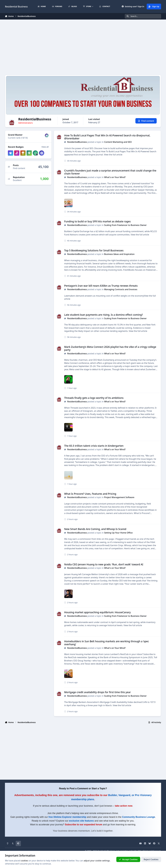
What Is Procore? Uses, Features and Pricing (90, 494)
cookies (24, 861)
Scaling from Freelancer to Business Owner (126, 225)
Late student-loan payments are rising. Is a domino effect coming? (103, 315)
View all (45, 147)
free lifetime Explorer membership (67, 817)
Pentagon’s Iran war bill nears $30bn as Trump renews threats (101, 286)
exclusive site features (81, 821)
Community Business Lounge (139, 817)
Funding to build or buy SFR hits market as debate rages (97, 221)
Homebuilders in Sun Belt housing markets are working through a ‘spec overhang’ (107, 643)
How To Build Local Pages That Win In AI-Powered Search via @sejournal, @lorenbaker (107, 137)
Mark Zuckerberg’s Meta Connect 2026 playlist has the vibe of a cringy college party (110, 348)
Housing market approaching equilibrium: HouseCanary (97, 612)
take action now (124, 806)
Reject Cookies (151, 859)
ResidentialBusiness (77, 142)
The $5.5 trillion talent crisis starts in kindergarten (94, 446)
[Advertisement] (83, 47)
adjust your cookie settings (97, 861)
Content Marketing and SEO (118, 142)
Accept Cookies (128, 859)
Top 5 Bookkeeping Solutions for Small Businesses (94, 250)
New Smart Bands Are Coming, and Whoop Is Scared (95, 529)
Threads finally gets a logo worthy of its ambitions (94, 398)
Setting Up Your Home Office (118, 533)
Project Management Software (119, 497)
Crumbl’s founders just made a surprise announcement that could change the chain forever (110, 172)
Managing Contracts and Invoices (121, 290)
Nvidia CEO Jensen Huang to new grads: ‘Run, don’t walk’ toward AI (104, 564)
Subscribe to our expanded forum (84, 825)
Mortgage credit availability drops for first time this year (97, 692)
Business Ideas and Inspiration (119, 254)
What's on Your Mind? (115, 177)
